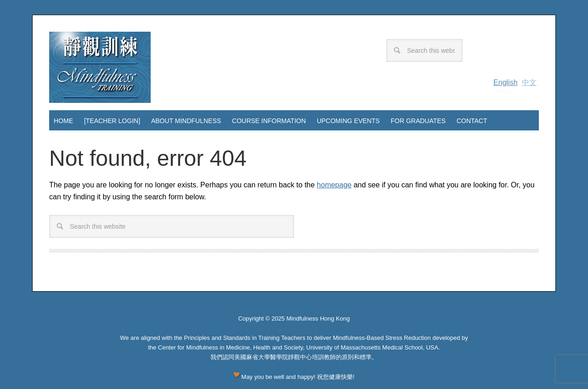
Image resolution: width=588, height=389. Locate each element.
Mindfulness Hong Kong (100, 67)
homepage (334, 185)
